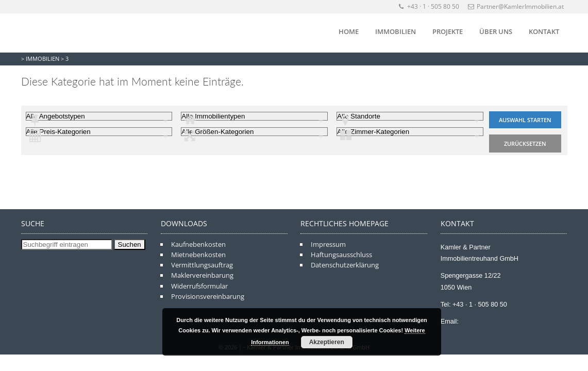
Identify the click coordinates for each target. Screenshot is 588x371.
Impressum (328, 244)
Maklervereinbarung (202, 275)
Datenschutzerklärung (345, 265)
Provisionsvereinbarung (208, 296)
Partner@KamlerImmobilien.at (516, 6)
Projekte (448, 31)
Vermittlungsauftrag (202, 265)
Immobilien (396, 31)
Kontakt (544, 31)
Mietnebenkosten (198, 255)
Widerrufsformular (199, 286)
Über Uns (496, 31)
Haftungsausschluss (341, 255)
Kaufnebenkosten (198, 244)
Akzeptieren (327, 342)
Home (349, 31)
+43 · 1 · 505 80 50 (430, 6)
